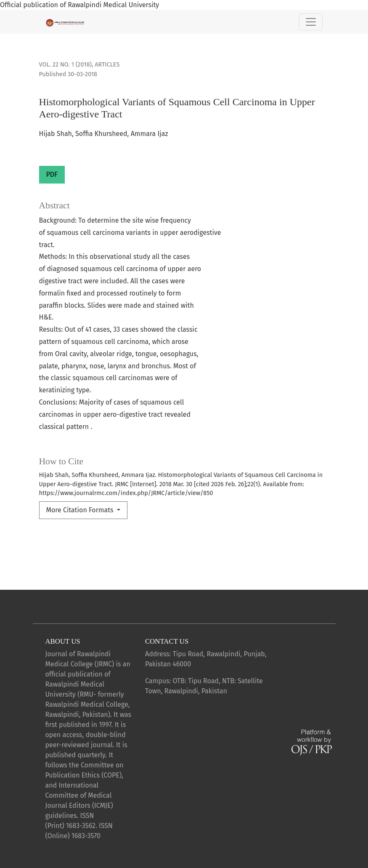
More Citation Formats (81, 510)
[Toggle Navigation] (311, 22)
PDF (52, 174)
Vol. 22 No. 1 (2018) (65, 65)
